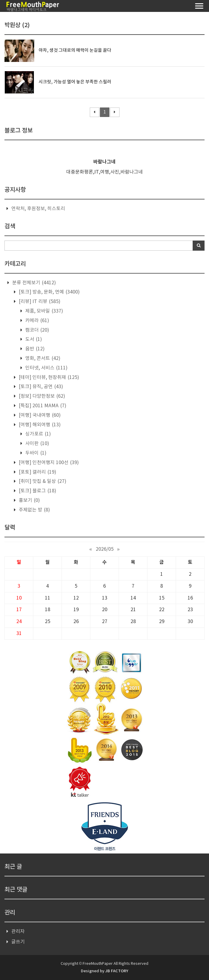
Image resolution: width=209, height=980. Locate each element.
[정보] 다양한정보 (41, 396)
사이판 (37, 444)
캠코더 (37, 330)
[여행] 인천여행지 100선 (48, 463)
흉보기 (29, 500)
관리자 (18, 931)
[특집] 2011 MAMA (42, 406)
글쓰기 (18, 942)
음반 (34, 349)
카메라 (37, 321)
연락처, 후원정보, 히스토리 (38, 209)
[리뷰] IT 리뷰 (39, 302)
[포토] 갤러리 (37, 472)
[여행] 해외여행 (39, 425)
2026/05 (105, 549)
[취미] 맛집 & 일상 (42, 481)
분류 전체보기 (33, 283)
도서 (33, 339)
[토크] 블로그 (37, 491)
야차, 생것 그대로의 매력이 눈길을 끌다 (75, 50)
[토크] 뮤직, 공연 (40, 387)
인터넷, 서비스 (46, 368)
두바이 (35, 453)
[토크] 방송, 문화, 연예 (49, 292)
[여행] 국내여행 (39, 415)
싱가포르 (37, 434)
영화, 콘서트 (42, 358)
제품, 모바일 (44, 311)
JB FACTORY (117, 971)
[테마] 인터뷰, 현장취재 (48, 377)
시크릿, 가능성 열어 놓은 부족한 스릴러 (75, 82)
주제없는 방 (34, 510)
